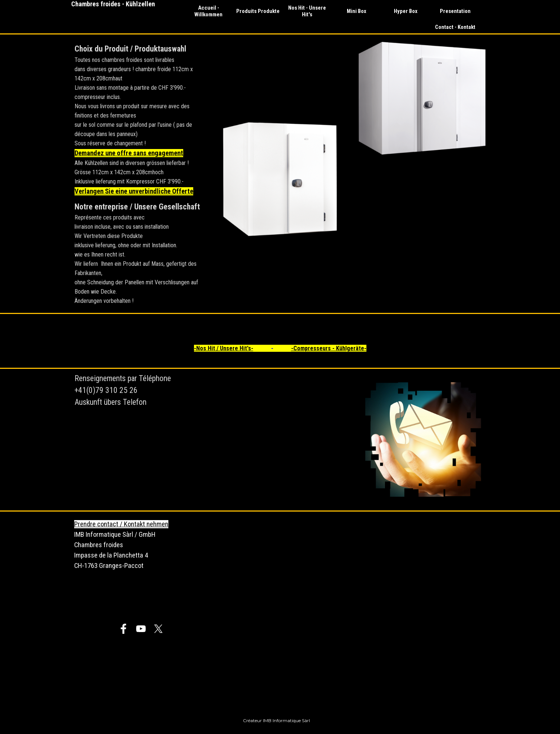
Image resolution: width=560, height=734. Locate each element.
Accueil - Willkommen (208, 11)
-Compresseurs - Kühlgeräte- (329, 348)
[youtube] (141, 629)
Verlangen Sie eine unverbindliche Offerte (134, 191)
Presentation (455, 11)
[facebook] (123, 629)
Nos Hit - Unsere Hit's (307, 11)
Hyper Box (406, 11)
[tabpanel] (138, 174)
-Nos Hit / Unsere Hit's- (224, 348)
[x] (158, 629)
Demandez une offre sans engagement (129, 153)
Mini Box (357, 11)
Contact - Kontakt (455, 27)
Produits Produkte (258, 11)
